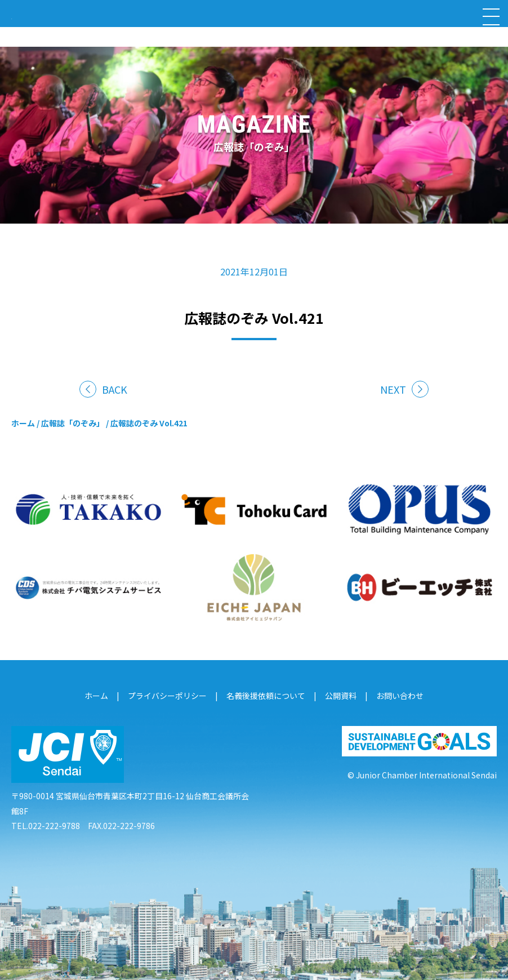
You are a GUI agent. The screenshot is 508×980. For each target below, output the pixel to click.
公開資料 (341, 696)
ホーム (23, 423)
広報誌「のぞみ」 (73, 423)
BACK (115, 389)
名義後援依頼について (266, 696)
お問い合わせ (400, 696)
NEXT (393, 389)
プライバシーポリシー (167, 696)
